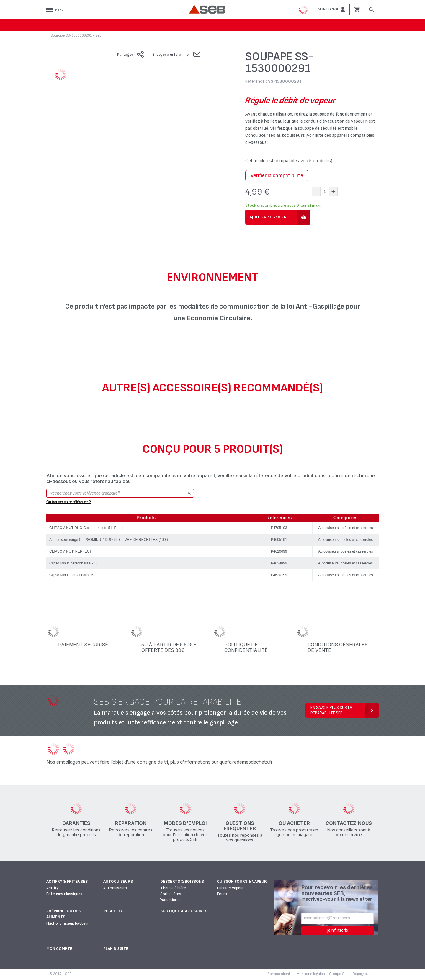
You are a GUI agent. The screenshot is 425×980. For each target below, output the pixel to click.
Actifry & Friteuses (67, 881)
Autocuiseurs (118, 881)
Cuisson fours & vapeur (242, 881)
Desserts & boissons (182, 881)
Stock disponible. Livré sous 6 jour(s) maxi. (283, 205)
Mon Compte (59, 949)
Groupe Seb (339, 974)
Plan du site (116, 949)
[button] (331, 9)
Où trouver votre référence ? (69, 502)
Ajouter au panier (268, 217)
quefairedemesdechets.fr (246, 762)
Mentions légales (311, 974)
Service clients (280, 974)
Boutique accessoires (184, 911)
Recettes (113, 911)
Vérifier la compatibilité (277, 176)
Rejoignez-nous (366, 974)
